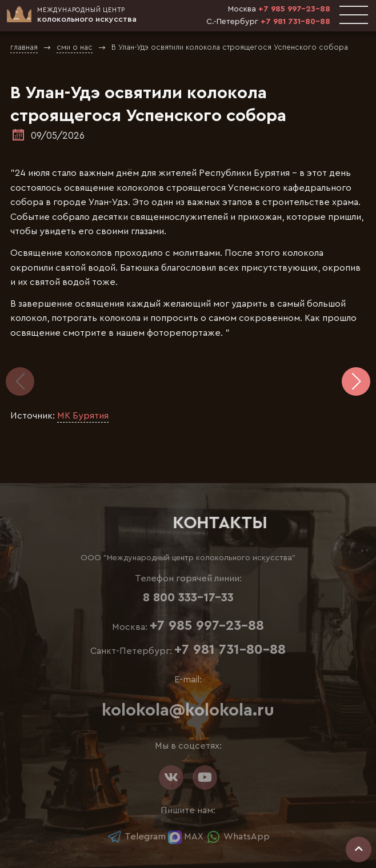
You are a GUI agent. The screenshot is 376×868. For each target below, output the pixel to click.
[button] (356, 381)
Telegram (136, 837)
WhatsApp (238, 837)
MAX (186, 837)
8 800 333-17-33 (188, 598)
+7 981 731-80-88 (295, 22)
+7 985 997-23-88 (294, 9)
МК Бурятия (83, 416)
